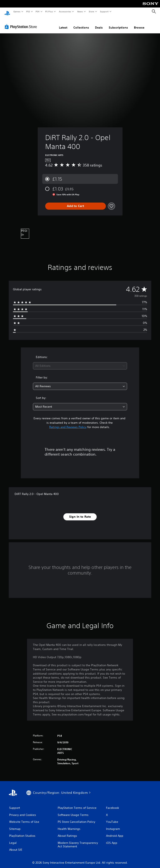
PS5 (28, 11)
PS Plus (49, 11)
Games (17, 11)
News (80, 11)
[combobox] (80, 362)
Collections (81, 24)
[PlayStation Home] (7, 12)
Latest (63, 24)
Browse (139, 24)
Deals (99, 24)
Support (104, 11)
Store (91, 11)
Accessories (65, 11)
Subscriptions (118, 24)
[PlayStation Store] (22, 23)
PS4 (37, 11)
